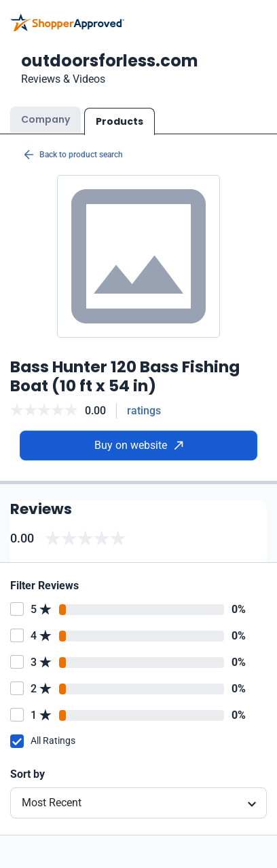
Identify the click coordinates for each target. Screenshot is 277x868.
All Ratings (53, 741)
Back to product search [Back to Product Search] (73, 155)
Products (119, 121)
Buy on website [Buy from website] (139, 445)
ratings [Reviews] (144, 411)
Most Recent (52, 803)
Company (45, 119)
